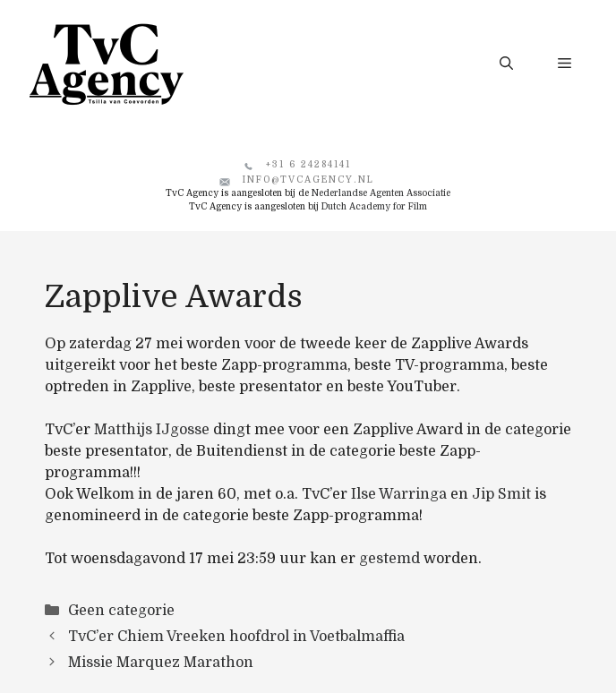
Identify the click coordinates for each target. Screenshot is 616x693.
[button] (506, 64)
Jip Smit (501, 494)
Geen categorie (121, 611)
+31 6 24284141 (308, 164)
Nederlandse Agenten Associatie (381, 193)
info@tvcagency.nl (308, 180)
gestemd (389, 559)
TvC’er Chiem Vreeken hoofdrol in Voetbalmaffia (236, 637)
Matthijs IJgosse (152, 430)
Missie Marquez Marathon (161, 663)
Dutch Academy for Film (374, 206)
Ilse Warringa (399, 494)
